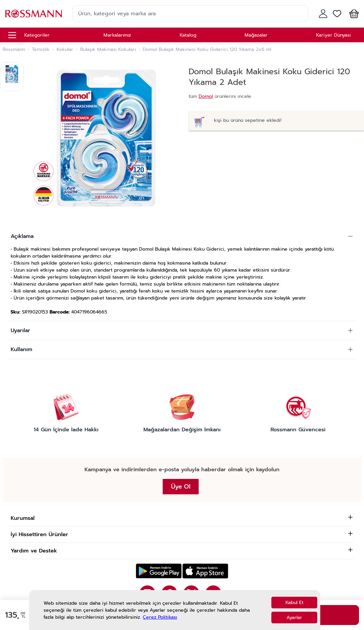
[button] (353, 14)
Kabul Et (294, 603)
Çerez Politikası (160, 617)
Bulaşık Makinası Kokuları (108, 50)
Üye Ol (181, 487)
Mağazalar (256, 35)
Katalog (188, 35)
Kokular (65, 50)
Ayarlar (294, 618)
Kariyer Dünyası (333, 35)
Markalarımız (117, 35)
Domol (206, 96)
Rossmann (14, 50)
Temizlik (41, 50)
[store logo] (34, 13)
